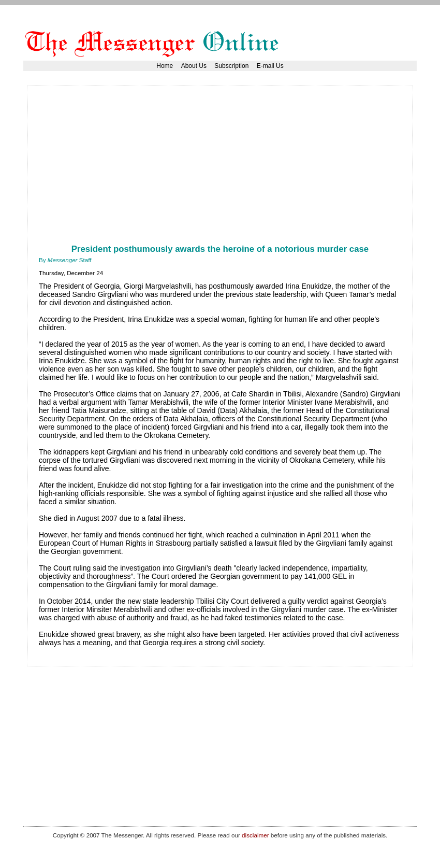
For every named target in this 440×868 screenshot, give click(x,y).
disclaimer (255, 835)
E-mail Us (270, 66)
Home (165, 66)
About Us (194, 66)
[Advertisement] (160, 169)
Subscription (231, 66)
